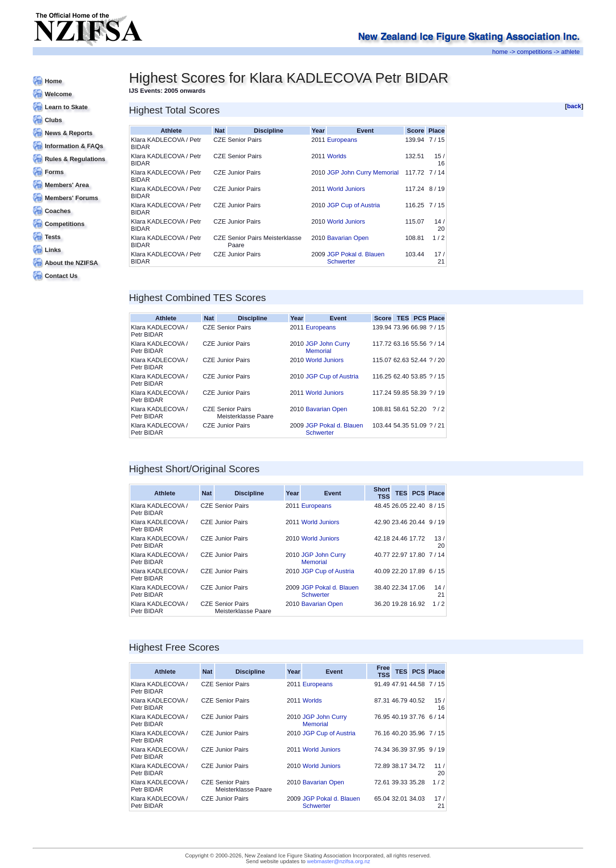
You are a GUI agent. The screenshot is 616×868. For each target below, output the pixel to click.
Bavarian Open (348, 238)
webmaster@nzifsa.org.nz (339, 861)
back (574, 106)
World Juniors (346, 189)
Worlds (337, 156)
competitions (534, 52)
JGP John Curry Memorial (363, 172)
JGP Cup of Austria (354, 205)
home (500, 52)
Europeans (342, 140)
